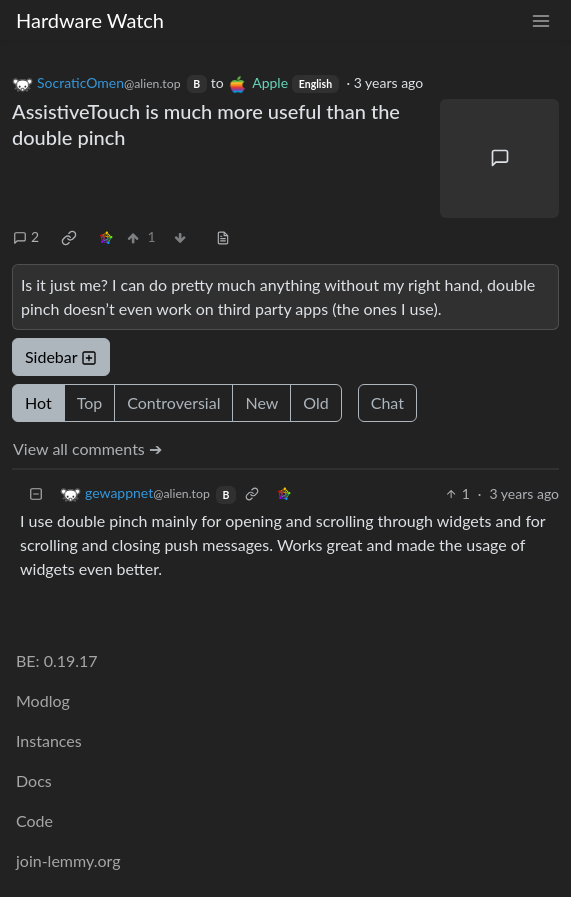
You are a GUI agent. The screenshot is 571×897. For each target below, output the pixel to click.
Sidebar (61, 356)
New (261, 402)
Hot (38, 402)
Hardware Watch (90, 20)
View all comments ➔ (87, 448)
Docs (34, 780)
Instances (49, 740)
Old (315, 402)
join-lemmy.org (68, 860)
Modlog (43, 700)
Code (34, 820)
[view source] (223, 236)
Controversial (173, 402)
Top (90, 402)
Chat (387, 402)
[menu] (541, 20)
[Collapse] (36, 493)
